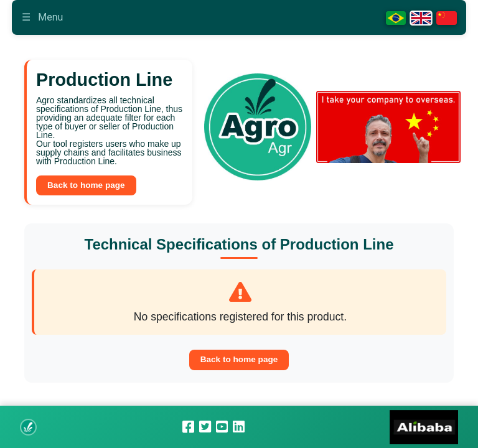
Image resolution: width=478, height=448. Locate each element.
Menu (42, 17)
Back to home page (86, 185)
